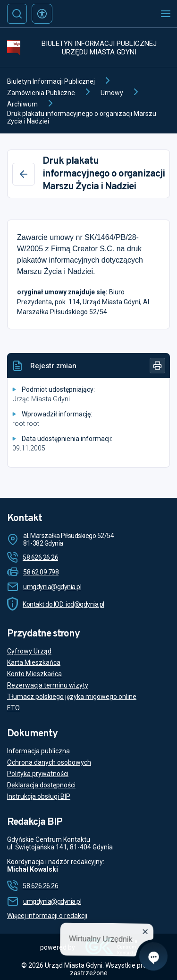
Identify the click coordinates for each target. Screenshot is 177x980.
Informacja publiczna (38, 751)
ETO (13, 708)
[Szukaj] (17, 14)
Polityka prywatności (38, 774)
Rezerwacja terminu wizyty (48, 685)
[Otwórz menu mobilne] (166, 14)
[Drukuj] (157, 366)
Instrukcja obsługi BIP (39, 796)
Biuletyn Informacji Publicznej (51, 81)
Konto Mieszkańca (34, 674)
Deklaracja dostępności (41, 785)
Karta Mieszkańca (34, 662)
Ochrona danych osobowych (49, 762)
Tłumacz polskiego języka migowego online (72, 697)
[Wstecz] (24, 174)
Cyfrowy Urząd (29, 651)
